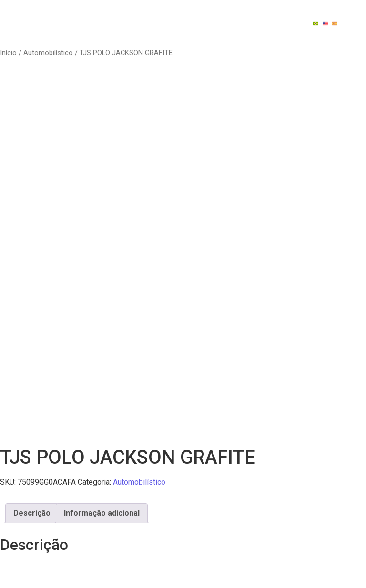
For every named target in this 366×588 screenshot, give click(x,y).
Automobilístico (48, 53)
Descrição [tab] (32, 513)
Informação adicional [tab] (102, 513)
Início (8, 53)
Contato (248, 32)
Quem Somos (115, 14)
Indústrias (180, 14)
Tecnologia (251, 14)
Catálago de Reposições (158, 32)
